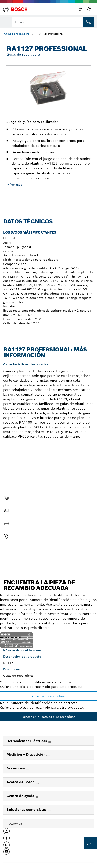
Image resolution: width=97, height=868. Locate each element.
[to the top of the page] (91, 843)
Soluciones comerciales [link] (27, 810)
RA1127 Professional (51, 34)
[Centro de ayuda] (37, 797)
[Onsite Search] (89, 22)
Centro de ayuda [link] (21, 796)
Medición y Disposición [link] (27, 754)
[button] (6, 833)
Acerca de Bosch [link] (21, 782)
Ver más (16, 185)
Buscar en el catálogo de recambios (48, 717)
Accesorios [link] (16, 768)
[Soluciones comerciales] (49, 811)
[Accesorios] (28, 769)
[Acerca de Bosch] (37, 783)
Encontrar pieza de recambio (48, 558)
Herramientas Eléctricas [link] (27, 741)
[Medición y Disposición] (48, 756)
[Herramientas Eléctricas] (50, 742)
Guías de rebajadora (17, 34)
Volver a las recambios (48, 696)
